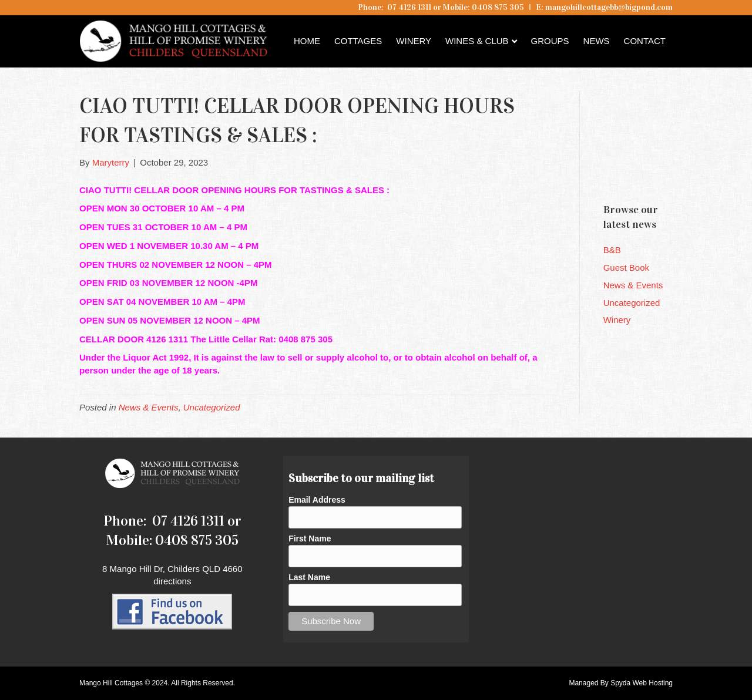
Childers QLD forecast (674, 173)
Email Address (317, 500)
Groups (550, 41)
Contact (645, 41)
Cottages (358, 41)
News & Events (149, 407)
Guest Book (626, 267)
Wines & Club (477, 41)
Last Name (309, 577)
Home (307, 41)
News (597, 41)
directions (172, 581)
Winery (414, 41)
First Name (310, 539)
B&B (612, 250)
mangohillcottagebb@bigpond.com (609, 7)
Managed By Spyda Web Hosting (621, 683)
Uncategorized (212, 407)
